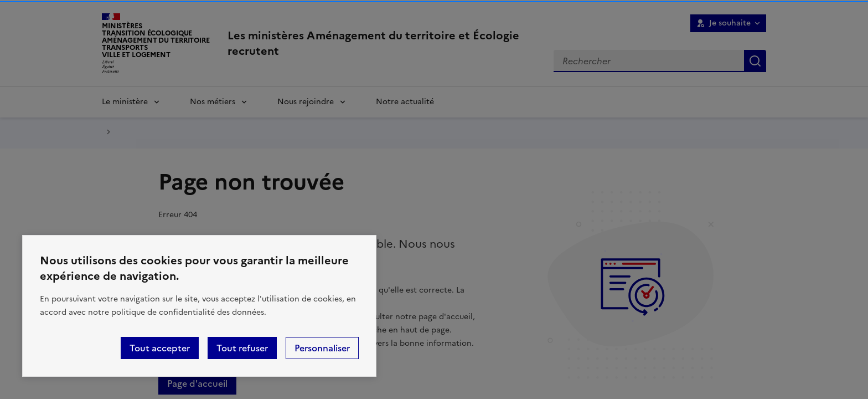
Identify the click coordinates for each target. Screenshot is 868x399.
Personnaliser (322, 348)
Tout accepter (160, 348)
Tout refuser (242, 348)
